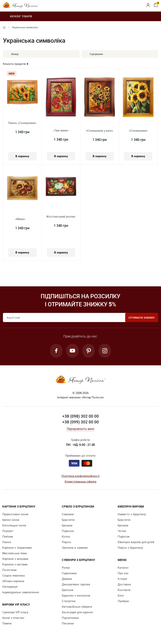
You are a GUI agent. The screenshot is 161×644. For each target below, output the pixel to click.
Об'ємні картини (13, 581)
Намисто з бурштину (132, 514)
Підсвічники (70, 618)
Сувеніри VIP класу (15, 612)
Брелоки (68, 590)
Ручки (66, 568)
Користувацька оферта (81, 481)
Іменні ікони (11, 520)
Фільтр (12, 54)
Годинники (69, 573)
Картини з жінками (15, 559)
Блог (121, 595)
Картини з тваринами (17, 548)
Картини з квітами (15, 564)
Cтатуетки (69, 601)
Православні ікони (15, 514)
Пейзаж (8, 536)
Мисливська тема (14, 553)
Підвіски (68, 531)
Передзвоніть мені (80, 429)
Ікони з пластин (13, 618)
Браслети (68, 520)
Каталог (123, 568)
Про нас (123, 573)
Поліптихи (9, 570)
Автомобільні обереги (77, 607)
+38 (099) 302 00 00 (80, 422)
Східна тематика (13, 575)
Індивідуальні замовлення (21, 592)
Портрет (8, 531)
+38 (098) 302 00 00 (80, 416)
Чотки (122, 531)
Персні (66, 542)
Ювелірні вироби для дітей (136, 542)
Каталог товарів (17, 16)
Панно (7, 542)
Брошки (67, 525)
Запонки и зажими (75, 548)
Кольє (66, 536)
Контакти (124, 590)
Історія (122, 579)
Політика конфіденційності (81, 476)
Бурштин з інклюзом (76, 595)
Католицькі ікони (14, 525)
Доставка (124, 584)
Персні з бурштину (130, 548)
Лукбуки (123, 601)
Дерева (67, 579)
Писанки (68, 623)
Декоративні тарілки (76, 584)
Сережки (68, 514)
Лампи (7, 623)
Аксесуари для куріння (77, 612)
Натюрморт (10, 587)
